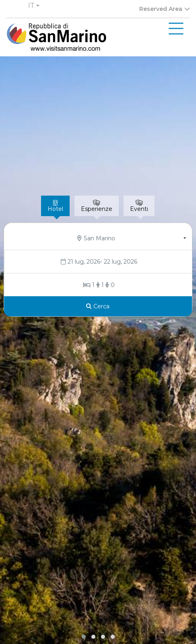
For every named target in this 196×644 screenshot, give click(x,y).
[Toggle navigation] (176, 29)
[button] (34, 6)
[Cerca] (98, 306)
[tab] (55, 206)
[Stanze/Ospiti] (98, 285)
